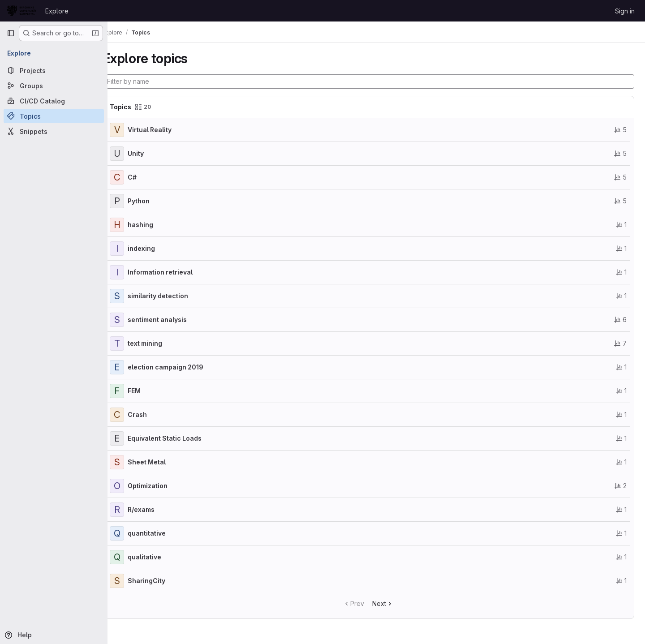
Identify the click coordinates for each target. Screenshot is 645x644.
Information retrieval (176, 272)
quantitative (163, 533)
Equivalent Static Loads (181, 438)
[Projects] (54, 70)
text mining (161, 343)
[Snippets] (54, 131)
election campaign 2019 (182, 367)
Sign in (625, 11)
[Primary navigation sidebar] (11, 33)
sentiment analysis (173, 320)
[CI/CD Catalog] (54, 101)
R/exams (157, 509)
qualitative (161, 557)
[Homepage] (21, 11)
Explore (57, 11)
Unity (152, 153)
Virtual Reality (166, 130)
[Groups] (54, 86)
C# (148, 177)
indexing (157, 248)
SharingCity (163, 581)
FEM (150, 391)
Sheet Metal (163, 462)
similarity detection (174, 296)
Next (391, 603)
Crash (153, 414)
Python (155, 201)
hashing (157, 225)
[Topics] (54, 116)
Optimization (164, 486)
